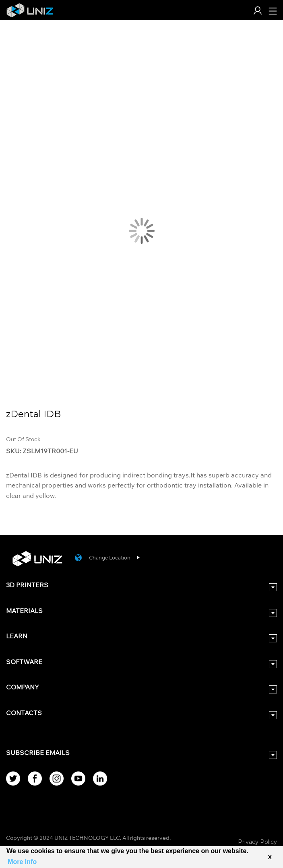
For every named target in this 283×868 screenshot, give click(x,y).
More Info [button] (22, 862)
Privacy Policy (257, 842)
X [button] (270, 857)
